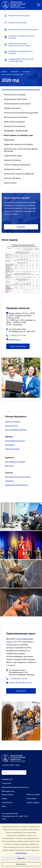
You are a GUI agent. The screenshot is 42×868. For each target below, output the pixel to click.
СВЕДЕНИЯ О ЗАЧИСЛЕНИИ (16, 131)
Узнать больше (21, 853)
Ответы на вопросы (13, 422)
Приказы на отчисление (15, 126)
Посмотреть (21, 227)
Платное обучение (12, 178)
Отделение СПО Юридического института (18, 52)
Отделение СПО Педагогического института (19, 37)
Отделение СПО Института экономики (21, 30)
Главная (4, 72)
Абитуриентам (8, 791)
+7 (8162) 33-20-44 (16, 335)
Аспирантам (7, 802)
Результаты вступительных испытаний (21, 113)
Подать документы (18, 346)
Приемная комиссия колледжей (18, 144)
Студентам (6, 783)
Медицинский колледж (15, 23)
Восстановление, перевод (15, 462)
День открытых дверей (14, 122)
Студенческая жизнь (13, 156)
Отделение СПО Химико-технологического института (17, 45)
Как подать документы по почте (18, 477)
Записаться (21, 691)
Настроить (21, 864)
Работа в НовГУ (33, 795)
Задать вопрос (10, 183)
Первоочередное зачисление (17, 104)
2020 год (30, 74)
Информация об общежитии (16, 485)
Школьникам (7, 795)
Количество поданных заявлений (19, 174)
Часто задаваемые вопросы (16, 430)
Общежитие (9, 140)
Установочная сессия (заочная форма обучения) (21, 150)
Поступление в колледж (15, 95)
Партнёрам (32, 798)
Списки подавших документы (17, 165)
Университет (7, 779)
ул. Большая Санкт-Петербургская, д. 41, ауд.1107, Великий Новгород (20, 672)
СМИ (4, 806)
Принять (21, 858)
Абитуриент (15, 72)
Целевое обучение (12, 160)
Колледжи (26, 72)
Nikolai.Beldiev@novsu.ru (19, 683)
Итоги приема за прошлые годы (12, 74)
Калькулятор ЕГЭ (11, 426)
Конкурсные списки (13, 169)
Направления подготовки (15, 99)
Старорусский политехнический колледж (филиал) (19, 60)
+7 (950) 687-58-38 (16, 679)
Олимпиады (10, 445)
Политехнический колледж (17, 16)
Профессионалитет (12, 108)
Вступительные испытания (16, 117)
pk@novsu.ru (13, 340)
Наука (4, 798)
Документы (9, 466)
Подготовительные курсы (15, 441)
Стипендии (9, 481)
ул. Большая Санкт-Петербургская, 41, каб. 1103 (21, 330)
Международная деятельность (15, 787)
